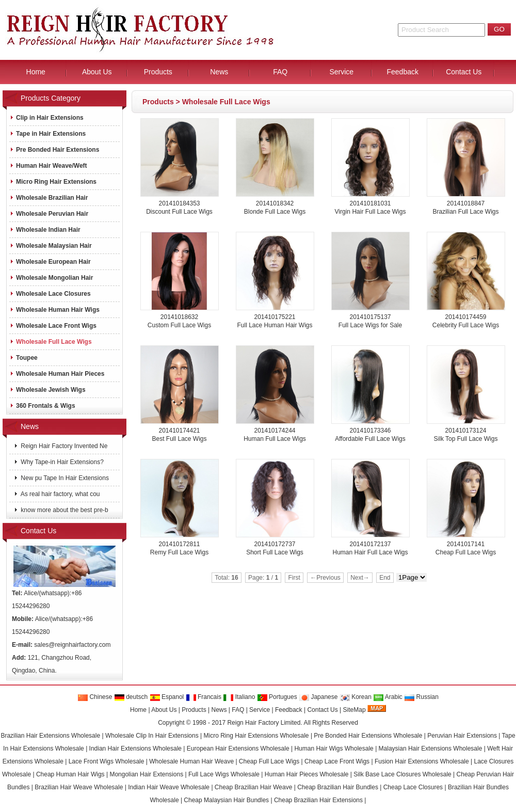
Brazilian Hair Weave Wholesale (79, 787)
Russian (421, 697)
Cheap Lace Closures (413, 787)
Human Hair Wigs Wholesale (334, 749)
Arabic (388, 697)
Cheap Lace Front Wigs (337, 761)
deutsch (131, 697)
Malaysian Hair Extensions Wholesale (431, 749)
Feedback (289, 710)
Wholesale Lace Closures (50, 294)
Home (138, 710)
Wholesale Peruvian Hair (49, 214)
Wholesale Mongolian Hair (51, 278)
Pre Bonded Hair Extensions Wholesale (368, 736)
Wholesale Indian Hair (45, 230)
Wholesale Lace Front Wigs (53, 326)
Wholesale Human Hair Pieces (57, 374)
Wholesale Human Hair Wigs (55, 310)
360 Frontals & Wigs (43, 406)
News (219, 710)
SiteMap (354, 710)
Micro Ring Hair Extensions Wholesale (256, 736)
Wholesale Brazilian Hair (49, 198)
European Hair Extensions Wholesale (238, 749)
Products (158, 102)
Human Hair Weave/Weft (49, 166)
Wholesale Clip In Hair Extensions (152, 736)
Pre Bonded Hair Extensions (54, 150)
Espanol (167, 697)
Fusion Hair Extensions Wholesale (422, 761)
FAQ (238, 710)
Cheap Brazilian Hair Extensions (318, 800)
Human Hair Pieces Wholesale (307, 774)
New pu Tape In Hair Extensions (64, 478)
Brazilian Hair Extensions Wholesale (50, 736)
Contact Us (322, 710)
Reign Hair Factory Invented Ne (63, 446)
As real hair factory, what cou (60, 494)
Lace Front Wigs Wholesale (107, 761)
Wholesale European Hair (50, 262)
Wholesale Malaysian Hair (51, 246)
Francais (204, 697)
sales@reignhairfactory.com (72, 645)
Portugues (277, 697)
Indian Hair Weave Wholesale (169, 787)
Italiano (239, 697)
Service (260, 710)
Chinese (95, 697)
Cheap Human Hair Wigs (70, 774)
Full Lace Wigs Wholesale (224, 774)
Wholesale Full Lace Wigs (226, 102)
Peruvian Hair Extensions (462, 736)
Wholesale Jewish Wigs (48, 390)
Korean (356, 697)
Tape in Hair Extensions (48, 134)
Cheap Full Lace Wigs (269, 761)
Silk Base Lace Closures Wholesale (402, 774)
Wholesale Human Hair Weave (191, 761)
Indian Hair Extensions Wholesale (135, 749)
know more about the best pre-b (64, 510)
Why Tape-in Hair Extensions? (61, 462)
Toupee (24, 358)
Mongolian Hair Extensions (146, 774)
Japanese (318, 697)
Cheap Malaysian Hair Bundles (226, 800)
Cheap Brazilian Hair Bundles (338, 787)
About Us (164, 710)
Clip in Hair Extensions (47, 118)
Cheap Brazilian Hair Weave (254, 787)
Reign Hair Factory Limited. (264, 723)
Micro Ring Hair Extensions (53, 182)
